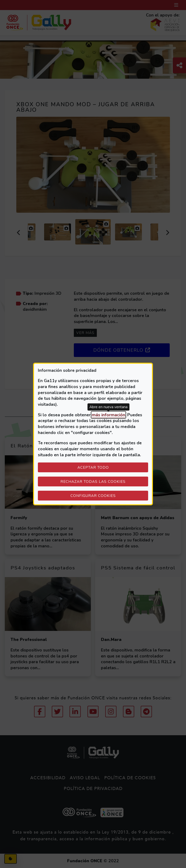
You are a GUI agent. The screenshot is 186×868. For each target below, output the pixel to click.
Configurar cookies (109, 495)
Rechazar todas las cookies (93, 481)
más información (108, 415)
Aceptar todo (93, 467)
